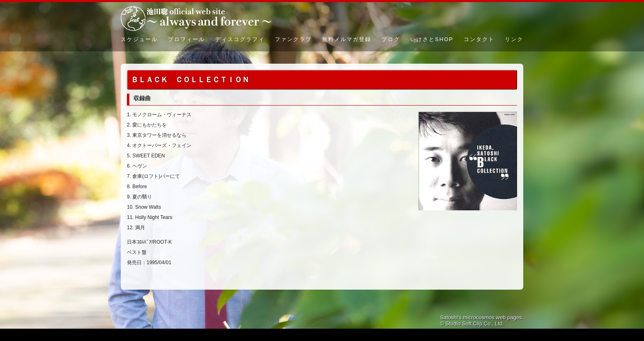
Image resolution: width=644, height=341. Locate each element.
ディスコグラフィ (240, 39)
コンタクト (479, 39)
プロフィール (186, 39)
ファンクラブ (293, 39)
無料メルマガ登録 (347, 39)
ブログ (391, 39)
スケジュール (139, 39)
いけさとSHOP (432, 39)
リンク (514, 39)
